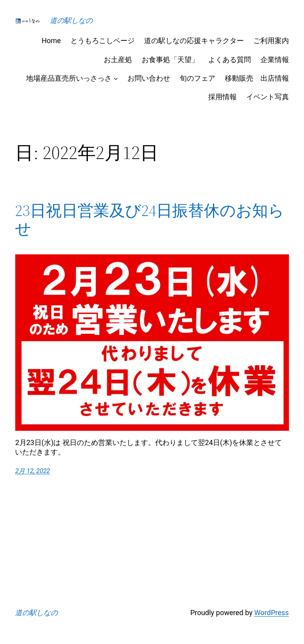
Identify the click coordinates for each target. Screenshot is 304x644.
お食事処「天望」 (170, 60)
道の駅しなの (71, 20)
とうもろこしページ (103, 41)
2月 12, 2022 (32, 471)
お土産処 (118, 60)
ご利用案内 (271, 41)
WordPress (271, 613)
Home (51, 41)
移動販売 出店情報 (257, 78)
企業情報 (275, 60)
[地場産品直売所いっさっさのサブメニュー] (116, 78)
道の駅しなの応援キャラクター (194, 41)
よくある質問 (230, 60)
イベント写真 (268, 97)
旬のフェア (198, 78)
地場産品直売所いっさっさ (69, 78)
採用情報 (222, 97)
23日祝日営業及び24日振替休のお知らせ (150, 220)
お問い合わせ (149, 78)
